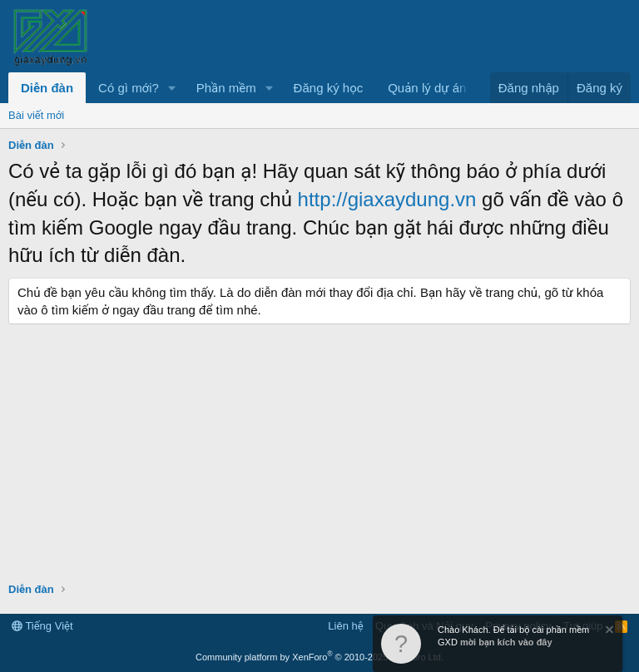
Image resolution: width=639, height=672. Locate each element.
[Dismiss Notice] (608, 632)
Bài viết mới (36, 115)
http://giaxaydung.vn (387, 199)
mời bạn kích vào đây (506, 642)
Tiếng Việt (42, 626)
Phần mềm (226, 88)
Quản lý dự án (427, 88)
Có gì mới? (129, 88)
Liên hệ (345, 626)
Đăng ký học (329, 88)
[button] (172, 88)
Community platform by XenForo (319, 657)
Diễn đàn (47, 88)
